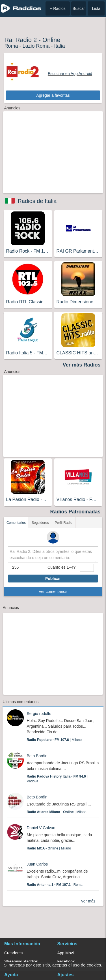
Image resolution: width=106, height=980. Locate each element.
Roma (11, 46)
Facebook (66, 961)
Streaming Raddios (21, 961)
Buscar (79, 8)
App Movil (66, 953)
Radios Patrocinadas (75, 512)
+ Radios (58, 8)
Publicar (53, 579)
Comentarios (16, 523)
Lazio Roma (36, 46)
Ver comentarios (53, 591)
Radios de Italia (37, 201)
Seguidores (40, 523)
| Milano (54, 740)
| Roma (54, 885)
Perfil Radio (64, 523)
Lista (96, 8)
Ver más (88, 901)
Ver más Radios (82, 365)
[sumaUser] (87, 568)
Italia (59, 46)
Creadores (13, 953)
